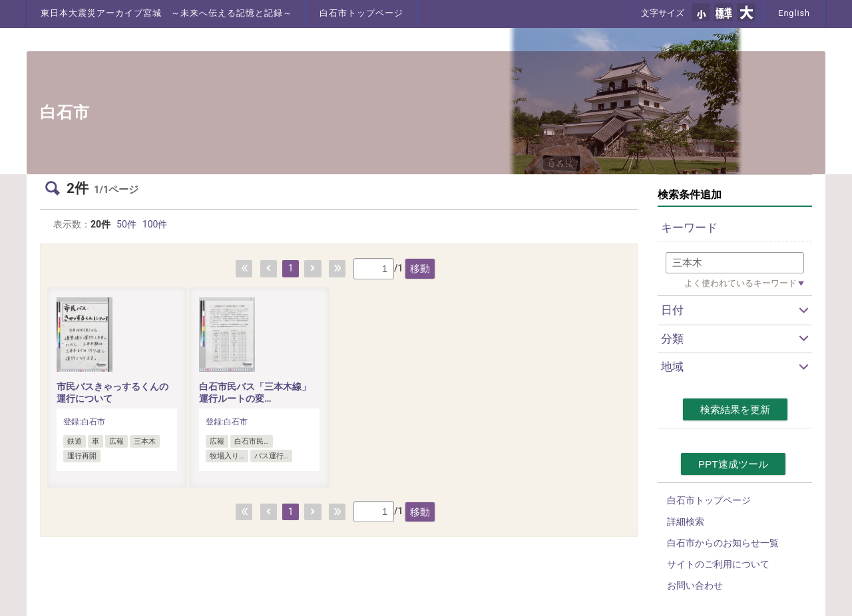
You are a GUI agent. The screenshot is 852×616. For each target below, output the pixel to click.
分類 (672, 339)
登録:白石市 (84, 422)
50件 (126, 224)
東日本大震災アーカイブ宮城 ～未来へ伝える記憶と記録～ (166, 13)
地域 (672, 367)
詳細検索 (686, 522)
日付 (672, 310)
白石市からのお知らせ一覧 (723, 543)
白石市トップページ (361, 13)
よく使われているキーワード (741, 283)
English (794, 13)
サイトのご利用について (718, 564)
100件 (155, 224)
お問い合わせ (695, 585)
